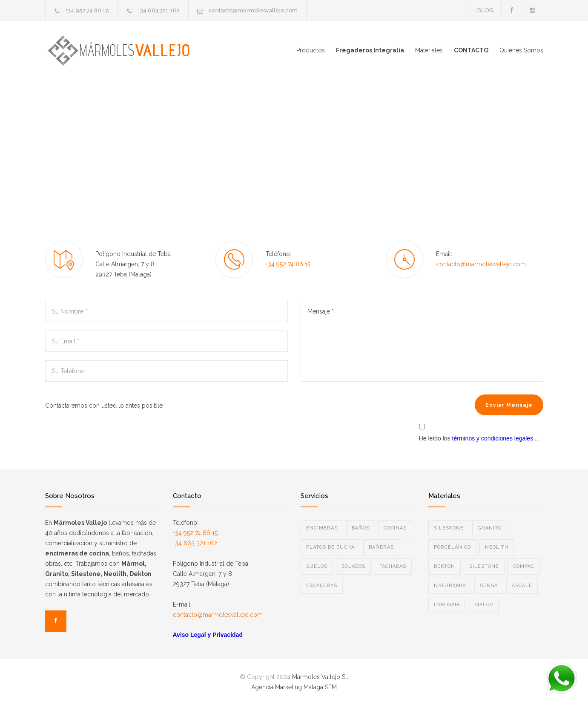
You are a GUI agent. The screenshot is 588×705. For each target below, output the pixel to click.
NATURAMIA (450, 586)
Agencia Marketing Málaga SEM (294, 687)
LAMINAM (447, 605)
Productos (311, 50)
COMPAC (524, 566)
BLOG (486, 10)
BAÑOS (361, 528)
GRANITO (490, 528)
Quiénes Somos (521, 50)
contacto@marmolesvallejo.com (253, 10)
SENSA (489, 586)
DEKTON (445, 566)
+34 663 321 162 (159, 10)
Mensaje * (422, 341)
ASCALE (522, 586)
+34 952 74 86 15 (87, 10)
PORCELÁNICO (452, 547)
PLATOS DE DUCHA (330, 547)
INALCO (483, 605)
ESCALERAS (322, 586)
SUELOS (317, 566)
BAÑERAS (381, 547)
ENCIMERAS (322, 528)
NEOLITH (497, 547)
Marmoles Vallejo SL (320, 677)
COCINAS (395, 528)
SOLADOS (353, 566)
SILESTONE (449, 528)
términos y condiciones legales (493, 438)
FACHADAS (393, 566)
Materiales (429, 50)
